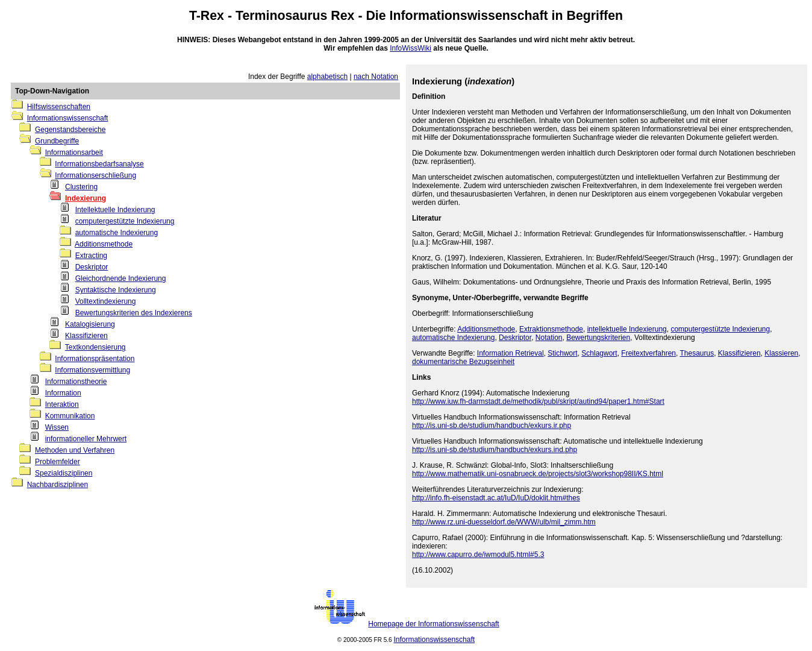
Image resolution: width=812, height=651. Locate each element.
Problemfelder (58, 462)
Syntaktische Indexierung (116, 290)
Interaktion (62, 404)
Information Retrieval (511, 353)
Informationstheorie (76, 382)
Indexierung (86, 198)
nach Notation (376, 77)
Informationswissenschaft (469, 16)
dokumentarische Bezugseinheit (463, 362)
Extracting (91, 256)
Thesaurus (697, 353)
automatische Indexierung (117, 233)
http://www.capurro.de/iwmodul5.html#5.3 (478, 555)
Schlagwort (599, 353)
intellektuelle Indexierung (627, 329)
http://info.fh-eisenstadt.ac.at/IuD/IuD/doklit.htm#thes (496, 498)
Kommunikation (70, 416)
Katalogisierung (90, 324)
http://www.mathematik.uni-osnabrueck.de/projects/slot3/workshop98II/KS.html (538, 474)
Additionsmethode (104, 244)
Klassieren (781, 353)
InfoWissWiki (411, 48)
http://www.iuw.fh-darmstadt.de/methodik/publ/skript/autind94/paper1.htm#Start (538, 401)
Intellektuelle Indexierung (115, 210)
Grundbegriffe (57, 141)
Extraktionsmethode (551, 329)
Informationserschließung (95, 175)
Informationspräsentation (95, 359)
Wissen (57, 427)
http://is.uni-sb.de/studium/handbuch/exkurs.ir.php (492, 426)
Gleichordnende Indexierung (121, 278)
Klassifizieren (86, 336)
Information (63, 393)
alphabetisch (327, 77)
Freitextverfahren (648, 353)
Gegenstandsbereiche (70, 130)
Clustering (81, 187)
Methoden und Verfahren (75, 450)
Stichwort (562, 353)
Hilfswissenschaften (59, 107)
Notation (549, 338)
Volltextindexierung (106, 301)
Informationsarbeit (74, 153)
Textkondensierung (95, 347)
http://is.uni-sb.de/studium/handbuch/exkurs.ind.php (495, 450)
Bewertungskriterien (598, 338)
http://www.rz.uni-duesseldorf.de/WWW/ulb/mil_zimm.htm (504, 522)
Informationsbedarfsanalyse (99, 164)
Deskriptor (92, 267)
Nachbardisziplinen (58, 485)
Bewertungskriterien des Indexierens (134, 313)
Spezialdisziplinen (64, 473)
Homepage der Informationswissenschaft (433, 624)
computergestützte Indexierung (125, 221)
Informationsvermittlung (92, 370)
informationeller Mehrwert (86, 439)
